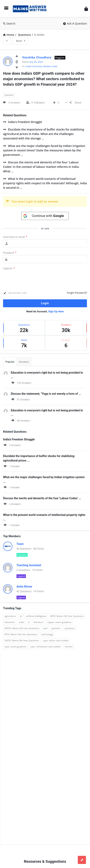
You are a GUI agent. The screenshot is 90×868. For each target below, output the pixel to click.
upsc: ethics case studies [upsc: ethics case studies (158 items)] (56, 640)
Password (10, 253)
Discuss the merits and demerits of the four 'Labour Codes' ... (42, 498)
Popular (10, 362)
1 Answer (11, 466)
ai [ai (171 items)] (21, 616)
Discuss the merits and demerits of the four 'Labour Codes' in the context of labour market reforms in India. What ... (41, 167)
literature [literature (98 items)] (38, 622)
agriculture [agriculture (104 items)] (10, 616)
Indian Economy (34, 66)
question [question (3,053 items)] (56, 628)
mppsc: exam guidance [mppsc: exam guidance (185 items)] (59, 622)
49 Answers (20, 421)
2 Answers (12, 504)
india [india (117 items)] (21, 622)
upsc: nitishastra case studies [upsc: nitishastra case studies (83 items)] (46, 646)
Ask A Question (75, 23)
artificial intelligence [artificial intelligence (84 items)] (36, 616)
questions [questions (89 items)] (70, 628)
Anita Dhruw (24, 587)
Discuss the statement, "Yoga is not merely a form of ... (46, 394)
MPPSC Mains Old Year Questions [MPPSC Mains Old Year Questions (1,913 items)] (22, 628)
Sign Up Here (56, 311)
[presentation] (34, 281)
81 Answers (20, 399)
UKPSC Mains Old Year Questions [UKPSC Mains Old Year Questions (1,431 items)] (22, 640)
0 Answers (12, 445)
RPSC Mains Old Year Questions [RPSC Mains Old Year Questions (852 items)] (21, 634)
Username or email (15, 237)
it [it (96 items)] (29, 622)
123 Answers (21, 383)
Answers (24, 362)
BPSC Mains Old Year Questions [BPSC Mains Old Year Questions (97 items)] (67, 616)
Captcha (9, 268)
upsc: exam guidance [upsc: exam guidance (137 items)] (15, 646)
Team (20, 544)
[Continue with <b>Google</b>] (45, 216)
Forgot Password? (77, 293)
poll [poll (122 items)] (45, 628)
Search (9, 23)
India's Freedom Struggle (22, 122)
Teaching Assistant (29, 565)
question (9, 95)
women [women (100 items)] (69, 646)
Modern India (50, 66)
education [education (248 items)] (10, 622)
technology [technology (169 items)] (47, 634)
